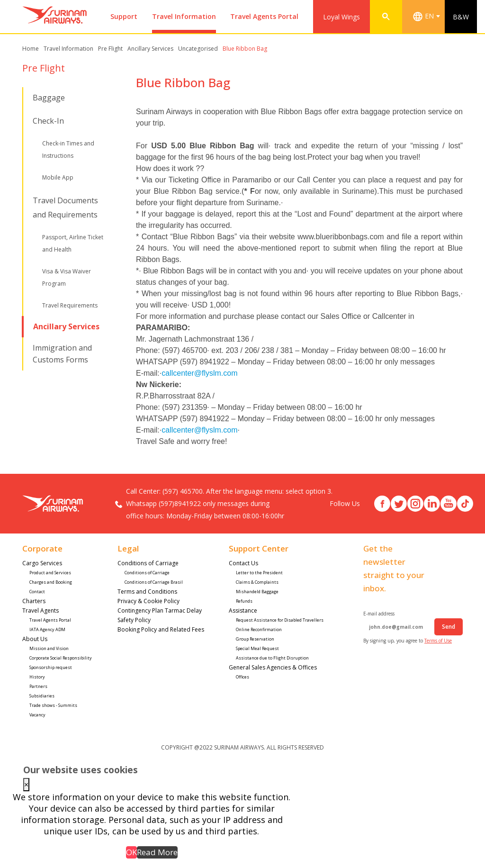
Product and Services (50, 573)
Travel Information (184, 16)
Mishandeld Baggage (257, 592)
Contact (37, 592)
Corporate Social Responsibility (61, 658)
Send (449, 627)
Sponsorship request (51, 667)
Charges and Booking (51, 582)
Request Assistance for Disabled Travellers (280, 620)
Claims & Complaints (257, 582)
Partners (38, 686)
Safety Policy (134, 620)
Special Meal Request (258, 648)
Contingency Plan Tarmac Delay (160, 610)
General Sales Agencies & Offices (273, 667)
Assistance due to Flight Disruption (272, 658)
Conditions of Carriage (148, 563)
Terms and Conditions (147, 592)
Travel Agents (40, 610)
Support (124, 16)
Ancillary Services (66, 326)
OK (131, 852)
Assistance (244, 610)
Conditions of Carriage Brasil (154, 582)
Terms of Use (438, 641)
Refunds (244, 601)
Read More (157, 852)
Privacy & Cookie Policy (148, 601)
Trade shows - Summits (53, 705)
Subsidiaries (42, 696)
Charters (34, 601)
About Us (35, 639)
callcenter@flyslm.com (199, 373)
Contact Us (244, 563)
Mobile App (58, 177)
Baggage (49, 98)
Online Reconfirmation (259, 629)
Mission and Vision (49, 648)
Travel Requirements (70, 305)
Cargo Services (42, 563)
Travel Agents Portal (264, 16)
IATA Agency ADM (47, 629)
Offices (242, 677)
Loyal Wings (341, 17)
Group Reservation (255, 639)
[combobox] (428, 17)
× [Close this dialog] (26, 785)
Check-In (48, 121)
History (37, 677)
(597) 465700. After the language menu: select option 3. (247, 491)
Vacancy (37, 715)
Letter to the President (259, 573)
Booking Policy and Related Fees (161, 629)
